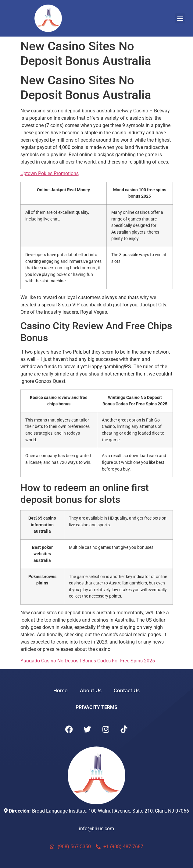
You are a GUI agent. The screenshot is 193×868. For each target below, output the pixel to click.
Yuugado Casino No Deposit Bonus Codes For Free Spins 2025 (88, 661)
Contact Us (127, 691)
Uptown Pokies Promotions (50, 173)
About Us (91, 691)
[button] (180, 18)
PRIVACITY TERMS (96, 707)
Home (61, 691)
